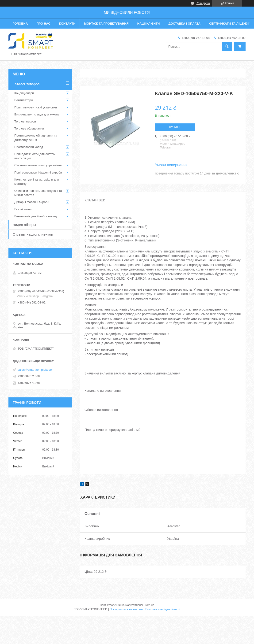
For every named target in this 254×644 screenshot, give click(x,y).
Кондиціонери (24, 93)
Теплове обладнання (29, 128)
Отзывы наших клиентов (33, 234)
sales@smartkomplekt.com (36, 370)
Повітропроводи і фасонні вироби (38, 172)
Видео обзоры (24, 225)
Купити (175, 127)
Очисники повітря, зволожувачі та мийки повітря (38, 193)
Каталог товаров (26, 84)
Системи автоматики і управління (38, 165)
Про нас (43, 24)
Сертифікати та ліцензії (229, 24)
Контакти (67, 24)
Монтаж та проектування (106, 24)
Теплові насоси (25, 121)
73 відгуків (203, 3)
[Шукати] (227, 47)
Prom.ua (149, 605)
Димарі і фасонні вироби (32, 202)
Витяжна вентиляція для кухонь (37, 114)
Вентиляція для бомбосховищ (36, 216)
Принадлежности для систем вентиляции (35, 156)
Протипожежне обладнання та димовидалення (36, 138)
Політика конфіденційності (163, 609)
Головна (20, 24)
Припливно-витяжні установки (36, 107)
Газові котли (23, 209)
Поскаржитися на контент (126, 609)
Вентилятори (23, 100)
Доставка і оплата (184, 24)
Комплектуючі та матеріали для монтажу (37, 182)
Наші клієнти (149, 24)
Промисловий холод (29, 147)
